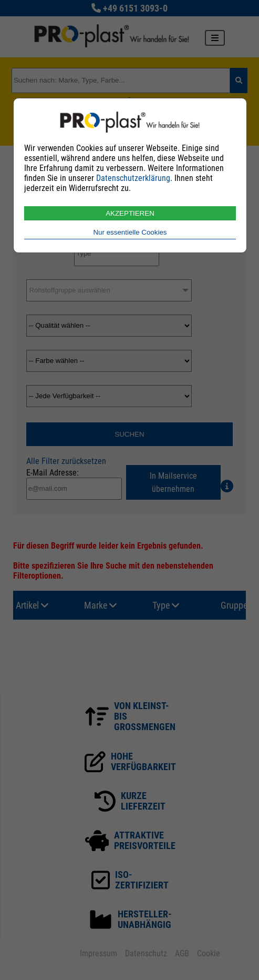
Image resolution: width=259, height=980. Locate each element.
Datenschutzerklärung (133, 178)
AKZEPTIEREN (130, 213)
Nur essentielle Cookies (130, 232)
